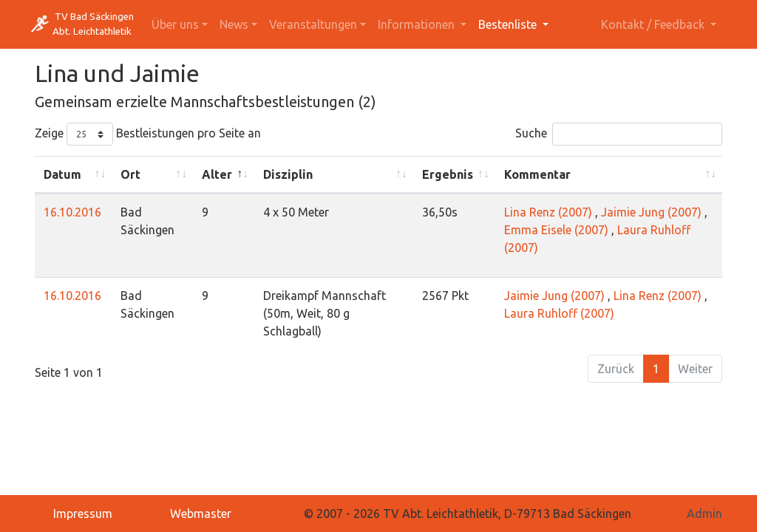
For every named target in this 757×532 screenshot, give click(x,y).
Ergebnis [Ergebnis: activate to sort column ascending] (448, 174)
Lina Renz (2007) (548, 212)
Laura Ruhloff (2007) (559, 313)
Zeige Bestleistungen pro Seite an (148, 134)
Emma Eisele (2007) (556, 230)
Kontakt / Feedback (654, 24)
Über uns (175, 24)
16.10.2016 (72, 212)
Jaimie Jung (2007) (651, 212)
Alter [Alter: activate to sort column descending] (217, 174)
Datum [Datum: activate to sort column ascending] (62, 174)
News (234, 24)
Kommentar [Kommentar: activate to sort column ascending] (537, 174)
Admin (705, 514)
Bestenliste (509, 24)
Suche (619, 134)
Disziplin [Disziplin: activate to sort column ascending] (288, 174)
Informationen (418, 24)
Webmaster (201, 514)
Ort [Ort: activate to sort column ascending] (130, 174)
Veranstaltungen (313, 24)
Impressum (83, 514)
